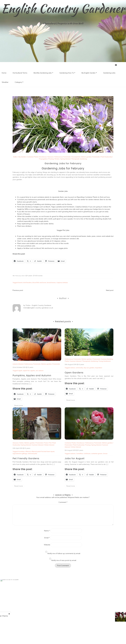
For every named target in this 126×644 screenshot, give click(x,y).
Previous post (18, 290)
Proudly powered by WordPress (38, 639)
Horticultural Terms (20, 73)
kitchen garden (86, 157)
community (79, 368)
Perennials (96, 157)
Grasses (50, 157)
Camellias (80, 454)
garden (92, 368)
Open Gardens (74, 373)
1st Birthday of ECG (105, 615)
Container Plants (33, 157)
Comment (63, 502)
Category (18, 82)
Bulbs (15, 157)
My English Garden (89, 73)
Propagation (43, 159)
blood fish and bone (39, 283)
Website (47, 545)
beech (20, 283)
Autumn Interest (18, 364)
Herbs (21, 443)
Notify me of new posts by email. (64, 560)
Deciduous (43, 157)
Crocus (105, 454)
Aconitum (21, 452)
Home (4, 73)
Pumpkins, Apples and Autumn (32, 376)
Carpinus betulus (62, 283)
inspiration (99, 368)
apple (20, 371)
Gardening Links (109, 73)
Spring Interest (65, 159)
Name (47, 531)
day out (86, 368)
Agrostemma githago (20, 454)
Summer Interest (76, 361)
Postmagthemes (93, 639)
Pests (46, 443)
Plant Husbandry (106, 157)
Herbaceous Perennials (62, 157)
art (37, 371)
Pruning (51, 159)
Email (47, 538)
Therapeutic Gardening (79, 159)
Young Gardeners (105, 361)
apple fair (26, 371)
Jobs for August (75, 459)
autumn (41, 371)
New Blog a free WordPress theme (70, 639)
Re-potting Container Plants (30, 616)
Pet (50, 443)
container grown (97, 454)
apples (33, 371)
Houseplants (76, 157)
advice (73, 368)
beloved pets (33, 454)
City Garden (22, 157)
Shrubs (57, 159)
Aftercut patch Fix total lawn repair (43, 452)
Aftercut (28, 452)
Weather (5, 82)
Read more (19, 406)
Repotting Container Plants (87, 197)
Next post (110, 290)
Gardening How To (67, 73)
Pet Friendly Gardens (26, 459)
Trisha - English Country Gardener (38, 305)
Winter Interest (49, 445)
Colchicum (87, 454)
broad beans (51, 283)
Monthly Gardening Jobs (43, 73)
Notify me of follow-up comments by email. (64, 554)
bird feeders (27, 283)
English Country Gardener (63, 9)
